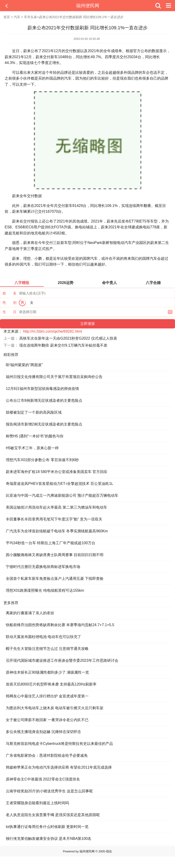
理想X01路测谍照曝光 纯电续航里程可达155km (45, 590)
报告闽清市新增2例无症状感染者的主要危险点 (44, 424)
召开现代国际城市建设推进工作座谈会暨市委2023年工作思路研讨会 (62, 660)
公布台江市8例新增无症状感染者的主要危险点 (44, 400)
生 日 (10, 312)
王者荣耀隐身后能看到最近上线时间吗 (37, 803)
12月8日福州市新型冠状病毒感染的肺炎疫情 (42, 389)
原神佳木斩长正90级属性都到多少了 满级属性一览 (47, 672)
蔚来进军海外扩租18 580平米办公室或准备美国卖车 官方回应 (57, 472)
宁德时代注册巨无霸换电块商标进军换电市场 (43, 567)
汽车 (17, 17)
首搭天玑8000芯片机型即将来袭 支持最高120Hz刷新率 (51, 684)
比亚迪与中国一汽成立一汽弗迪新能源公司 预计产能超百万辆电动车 (62, 495)
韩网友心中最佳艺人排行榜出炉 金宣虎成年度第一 (47, 696)
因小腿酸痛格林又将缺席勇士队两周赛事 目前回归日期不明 (55, 555)
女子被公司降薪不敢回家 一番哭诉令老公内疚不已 (47, 720)
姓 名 (10, 293)
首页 (7, 17)
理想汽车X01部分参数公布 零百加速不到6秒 (42, 460)
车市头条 (30, 17)
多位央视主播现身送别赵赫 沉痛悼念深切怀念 (43, 732)
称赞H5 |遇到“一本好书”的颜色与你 (35, 436)
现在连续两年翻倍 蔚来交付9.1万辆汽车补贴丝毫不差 (63, 345)
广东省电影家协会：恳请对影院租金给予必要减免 (47, 755)
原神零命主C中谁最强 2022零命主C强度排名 (43, 779)
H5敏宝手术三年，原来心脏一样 (32, 448)
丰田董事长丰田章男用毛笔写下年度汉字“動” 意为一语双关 (54, 519)
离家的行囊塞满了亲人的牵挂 (30, 613)
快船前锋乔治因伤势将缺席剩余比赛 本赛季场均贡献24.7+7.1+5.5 (60, 625)
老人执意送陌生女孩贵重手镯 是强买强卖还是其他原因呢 (53, 815)
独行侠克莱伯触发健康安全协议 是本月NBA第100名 (49, 839)
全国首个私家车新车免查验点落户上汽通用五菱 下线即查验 (55, 579)
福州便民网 (88, 6)
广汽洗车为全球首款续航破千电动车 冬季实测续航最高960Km (57, 531)
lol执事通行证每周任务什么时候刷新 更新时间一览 (47, 827)
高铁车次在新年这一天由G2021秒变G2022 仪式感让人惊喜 (68, 338)
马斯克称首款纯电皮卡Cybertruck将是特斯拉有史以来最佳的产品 (59, 744)
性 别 (10, 302)
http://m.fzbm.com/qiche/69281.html (52, 331)
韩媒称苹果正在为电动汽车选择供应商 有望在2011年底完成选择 (59, 767)
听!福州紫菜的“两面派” (24, 365)
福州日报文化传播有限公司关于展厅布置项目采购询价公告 (54, 377)
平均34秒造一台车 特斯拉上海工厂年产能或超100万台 (51, 543)
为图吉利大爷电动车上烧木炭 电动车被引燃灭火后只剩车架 (55, 708)
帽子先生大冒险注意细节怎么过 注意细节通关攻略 (47, 649)
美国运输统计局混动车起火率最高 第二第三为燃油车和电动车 (56, 507)
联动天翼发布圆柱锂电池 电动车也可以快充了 (43, 637)
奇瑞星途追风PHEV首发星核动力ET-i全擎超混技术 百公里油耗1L (59, 484)
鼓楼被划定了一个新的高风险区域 (34, 412)
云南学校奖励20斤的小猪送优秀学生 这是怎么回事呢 (49, 791)
